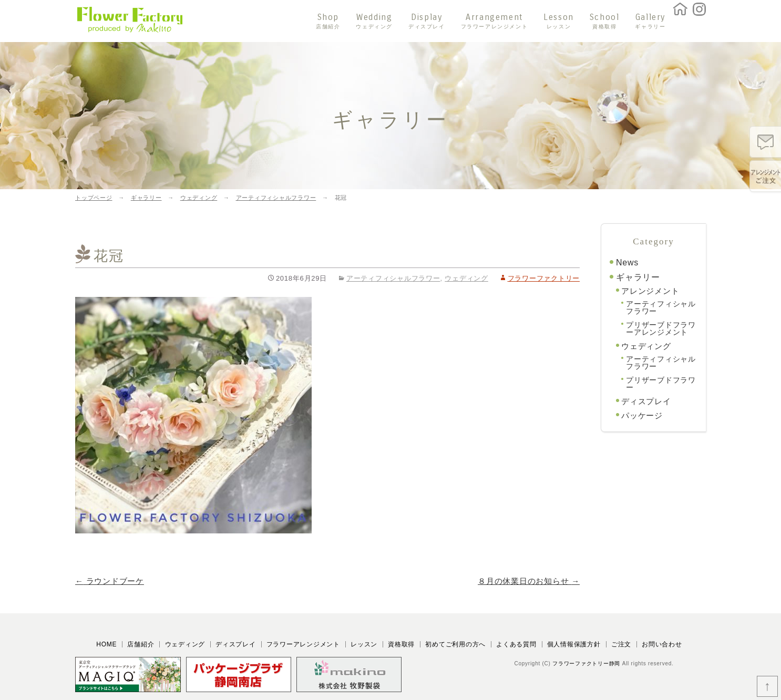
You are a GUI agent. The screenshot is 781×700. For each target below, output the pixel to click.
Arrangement (495, 21)
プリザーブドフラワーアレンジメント (661, 328)
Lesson (559, 21)
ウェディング (466, 278)
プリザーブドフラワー (661, 384)
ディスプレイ (646, 401)
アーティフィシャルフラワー (393, 278)
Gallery (650, 21)
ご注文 (621, 644)
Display (427, 21)
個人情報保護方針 (574, 644)
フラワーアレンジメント (303, 644)
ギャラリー (638, 277)
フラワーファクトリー (544, 278)
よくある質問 (516, 644)
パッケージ (642, 415)
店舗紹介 (141, 644)
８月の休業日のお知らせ (529, 581)
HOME (106, 644)
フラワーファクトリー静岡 (586, 663)
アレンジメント (650, 291)
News (627, 262)
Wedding (374, 21)
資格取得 (401, 644)
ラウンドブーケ (110, 581)
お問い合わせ (662, 644)
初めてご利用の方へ (455, 644)
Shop (328, 21)
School (605, 21)
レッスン (364, 644)
